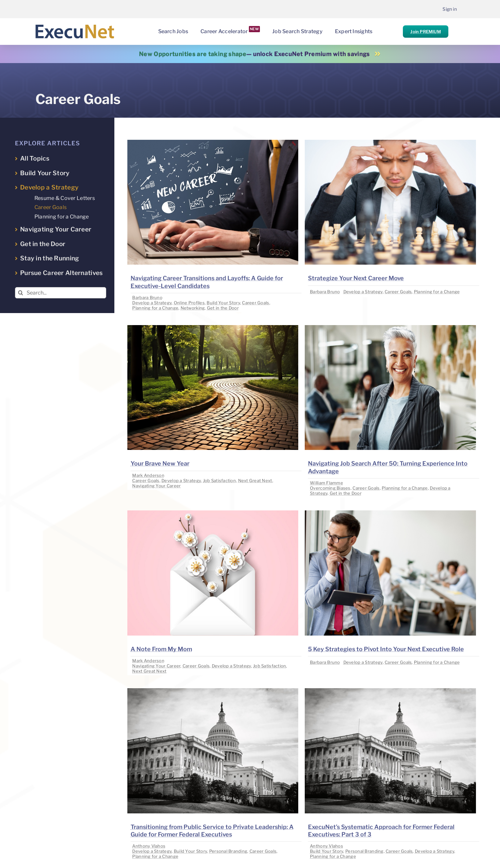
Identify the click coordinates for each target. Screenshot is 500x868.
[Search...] (61, 293)
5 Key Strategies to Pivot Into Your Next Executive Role (386, 649)
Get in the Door (223, 308)
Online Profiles (189, 303)
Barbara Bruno (147, 297)
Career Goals (256, 303)
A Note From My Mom (161, 649)
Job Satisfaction (219, 480)
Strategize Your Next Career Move (356, 278)
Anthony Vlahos (149, 846)
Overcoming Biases (330, 488)
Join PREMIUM (425, 32)
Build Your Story (223, 303)
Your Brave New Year (160, 463)
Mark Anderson (148, 475)
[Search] (21, 293)
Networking (193, 308)
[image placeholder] (213, 143)
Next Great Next (255, 480)
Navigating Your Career (156, 486)
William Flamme (327, 483)
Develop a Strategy (152, 303)
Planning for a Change (155, 308)
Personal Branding (228, 851)
